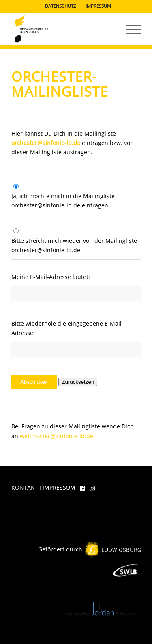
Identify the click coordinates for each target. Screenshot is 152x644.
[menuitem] (61, 6)
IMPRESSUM (98, 6)
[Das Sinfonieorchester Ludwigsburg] (63, 29)
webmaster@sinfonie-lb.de (57, 436)
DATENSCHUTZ (60, 6)
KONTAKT (25, 487)
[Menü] (130, 29)
